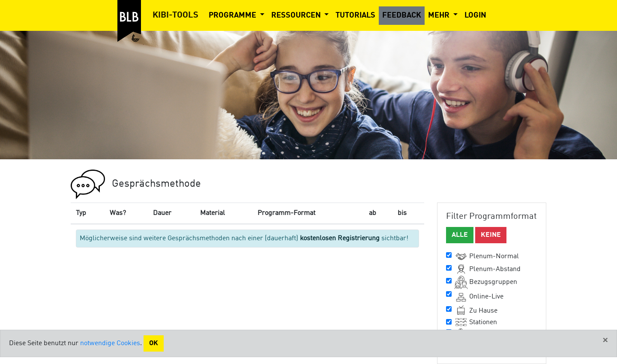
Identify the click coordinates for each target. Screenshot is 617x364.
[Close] (605, 340)
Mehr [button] (440, 15)
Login (475, 15)
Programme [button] (233, 15)
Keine (491, 235)
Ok (154, 343)
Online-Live (479, 297)
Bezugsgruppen (486, 282)
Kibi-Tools (175, 15)
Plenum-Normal (487, 257)
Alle (460, 235)
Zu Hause (476, 311)
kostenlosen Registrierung (340, 239)
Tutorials (355, 15)
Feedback (402, 15)
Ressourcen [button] (297, 15)
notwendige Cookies (110, 343)
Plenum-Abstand (488, 269)
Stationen (476, 322)
